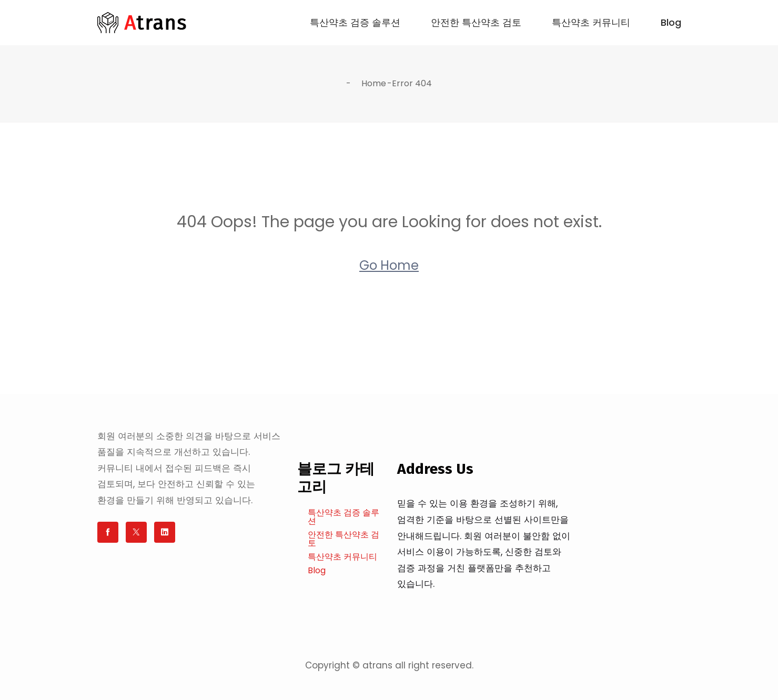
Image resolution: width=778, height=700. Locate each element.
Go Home (389, 265)
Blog (671, 23)
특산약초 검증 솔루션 (355, 23)
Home (374, 83)
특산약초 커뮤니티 (591, 23)
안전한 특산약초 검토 (476, 23)
